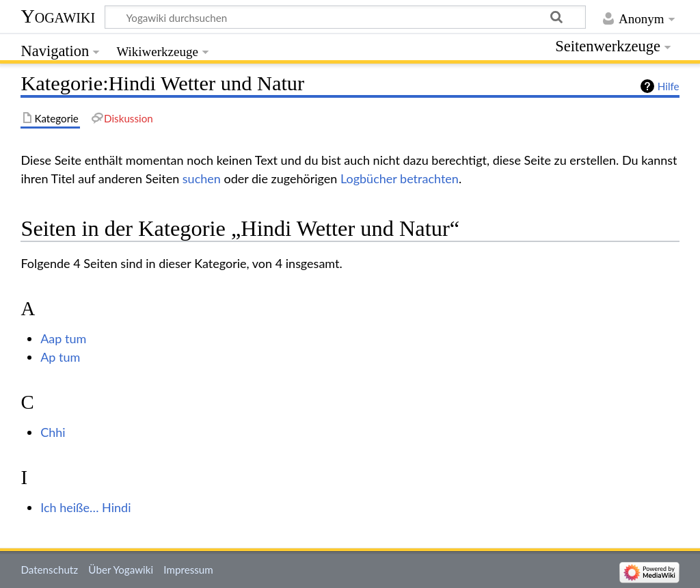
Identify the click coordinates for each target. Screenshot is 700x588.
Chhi (53, 432)
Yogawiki (58, 16)
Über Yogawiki (121, 570)
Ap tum (60, 357)
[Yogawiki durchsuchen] (345, 17)
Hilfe (669, 86)
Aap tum (63, 338)
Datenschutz (49, 570)
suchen (202, 178)
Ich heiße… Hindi (85, 507)
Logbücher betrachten (400, 178)
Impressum (188, 570)
